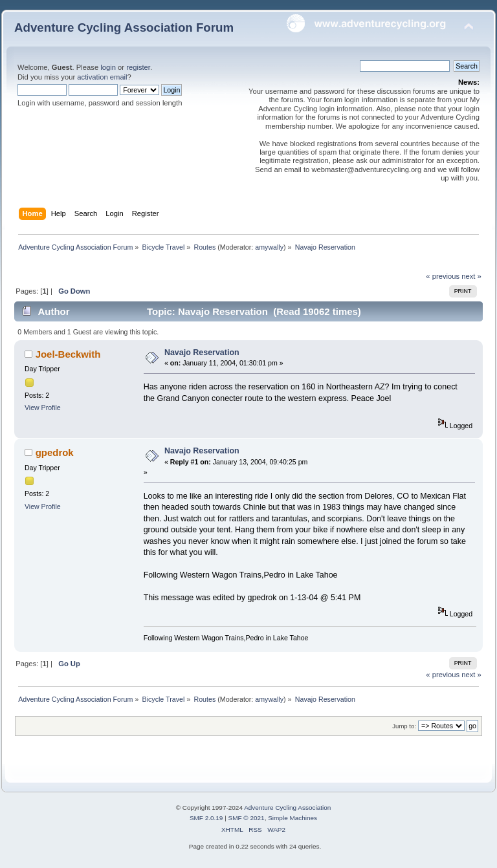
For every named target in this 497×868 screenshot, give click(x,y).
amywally (269, 247)
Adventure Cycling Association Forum (124, 27)
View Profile (43, 407)
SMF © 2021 (247, 818)
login (108, 67)
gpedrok (55, 452)
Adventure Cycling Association (287, 808)
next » (471, 276)
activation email (102, 77)
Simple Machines (293, 818)
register (138, 67)
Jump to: (404, 726)
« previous (443, 276)
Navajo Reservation (202, 353)
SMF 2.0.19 (206, 818)
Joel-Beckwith (68, 354)
